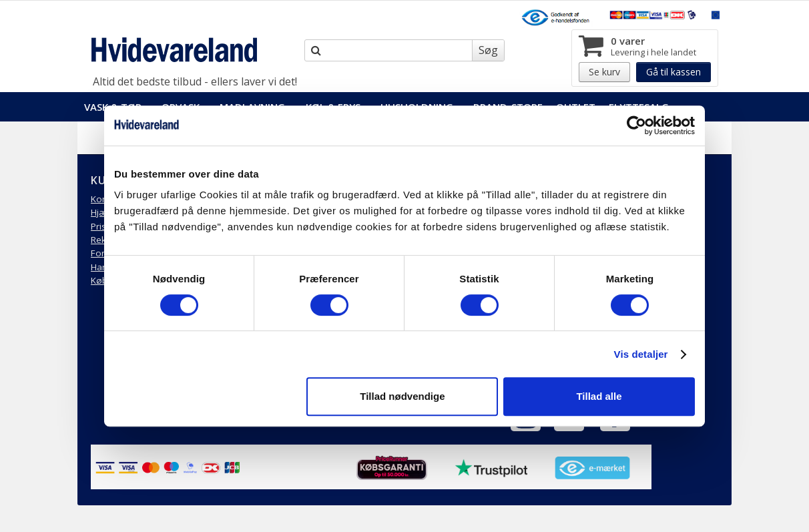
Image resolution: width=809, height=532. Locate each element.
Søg (488, 50)
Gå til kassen (673, 72)
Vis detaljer (641, 354)
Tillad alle (599, 396)
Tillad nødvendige (402, 396)
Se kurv (604, 72)
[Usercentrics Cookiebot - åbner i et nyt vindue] (636, 125)
